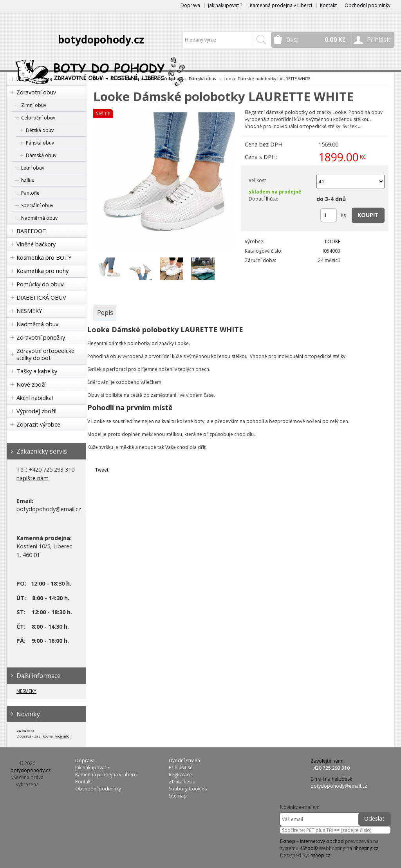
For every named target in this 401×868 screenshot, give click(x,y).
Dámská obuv (41, 155)
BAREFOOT (31, 231)
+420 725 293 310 (330, 768)
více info (62, 736)
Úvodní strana (184, 760)
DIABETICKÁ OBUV (41, 297)
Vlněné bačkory (36, 244)
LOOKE (333, 241)
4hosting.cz (366, 848)
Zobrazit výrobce (38, 424)
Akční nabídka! (35, 398)
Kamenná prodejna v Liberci (281, 5)
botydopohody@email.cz (339, 786)
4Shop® (309, 848)
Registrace (180, 775)
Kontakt (328, 5)
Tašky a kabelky (37, 371)
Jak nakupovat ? (225, 5)
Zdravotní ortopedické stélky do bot (45, 354)
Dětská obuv (40, 130)
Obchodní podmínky (368, 5)
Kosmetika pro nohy (42, 271)
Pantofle (30, 193)
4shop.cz (320, 855)
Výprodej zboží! (36, 411)
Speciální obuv (37, 205)
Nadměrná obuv (39, 218)
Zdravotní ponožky (41, 337)
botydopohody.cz (101, 40)
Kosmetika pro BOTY (44, 258)
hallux (28, 180)
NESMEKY (29, 311)
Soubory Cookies (188, 789)
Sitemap (178, 796)
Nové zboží (31, 384)
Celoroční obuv (38, 118)
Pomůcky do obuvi (41, 284)
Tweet (102, 470)
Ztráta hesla (182, 782)
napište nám (33, 478)
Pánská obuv (40, 143)
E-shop (288, 841)
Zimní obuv (34, 105)
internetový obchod (322, 841)
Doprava (190, 5)
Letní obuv (33, 168)
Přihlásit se (181, 768)
